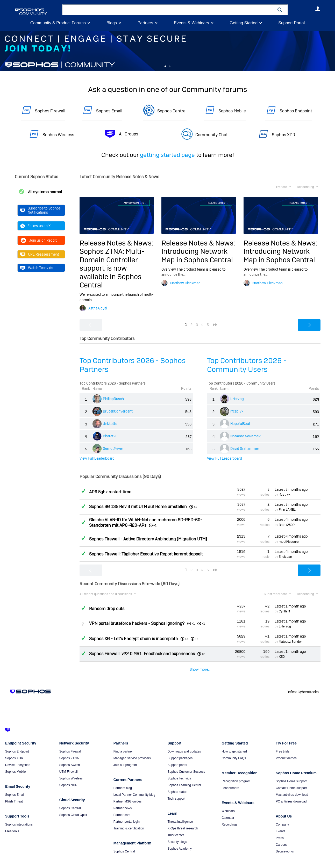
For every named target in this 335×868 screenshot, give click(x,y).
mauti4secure (289, 542)
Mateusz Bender (290, 642)
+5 (197, 639)
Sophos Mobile (232, 111)
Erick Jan (285, 557)
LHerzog (237, 399)
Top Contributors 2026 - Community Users (247, 365)
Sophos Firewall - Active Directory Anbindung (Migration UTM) (148, 539)
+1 (195, 507)
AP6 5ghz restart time (110, 492)
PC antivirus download (291, 792)
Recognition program (236, 772)
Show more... (200, 669)
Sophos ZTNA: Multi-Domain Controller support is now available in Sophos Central (112, 268)
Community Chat (212, 135)
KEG (282, 657)
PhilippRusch (113, 399)
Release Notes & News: (116, 243)
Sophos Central (172, 111)
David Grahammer (245, 449)
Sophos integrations (19, 815)
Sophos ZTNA (69, 749)
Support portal (177, 755)
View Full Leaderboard (97, 458)
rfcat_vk (237, 411)
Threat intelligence (180, 812)
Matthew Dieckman (185, 283)
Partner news (123, 799)
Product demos (286, 749)
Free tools (12, 822)
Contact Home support (291, 778)
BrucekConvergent (118, 411)
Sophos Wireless (58, 135)
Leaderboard (230, 778)
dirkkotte (110, 424)
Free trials (283, 742)
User (318, 9)
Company (282, 815)
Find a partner (123, 742)
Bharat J (110, 436)
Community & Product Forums (58, 23)
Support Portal (291, 23)
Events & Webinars (191, 23)
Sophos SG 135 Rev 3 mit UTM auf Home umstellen (138, 507)
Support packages (180, 749)
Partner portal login (127, 812)
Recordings (229, 815)
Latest (291, 489)
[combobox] (167, 10)
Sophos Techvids (179, 769)
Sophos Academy (179, 839)
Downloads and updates (184, 742)
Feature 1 (169, 67)
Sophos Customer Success (186, 762)
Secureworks (285, 842)
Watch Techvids (37, 268)
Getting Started (244, 23)
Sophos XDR (284, 135)
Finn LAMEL (287, 510)
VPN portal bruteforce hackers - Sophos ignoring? (137, 623)
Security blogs (177, 832)
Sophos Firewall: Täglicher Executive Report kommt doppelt (146, 554)
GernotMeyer (113, 449)
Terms (30, 861)
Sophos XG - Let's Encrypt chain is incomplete (133, 638)
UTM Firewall (69, 762)
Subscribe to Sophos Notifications (40, 210)
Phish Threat (14, 792)
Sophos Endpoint (296, 111)
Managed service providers (132, 749)
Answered (83, 491)
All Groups (129, 134)
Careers (281, 835)
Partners (145, 23)
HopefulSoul (240, 424)
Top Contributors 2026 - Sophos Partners (133, 365)
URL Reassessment (40, 254)
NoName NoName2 (245, 436)
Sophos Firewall (50, 111)
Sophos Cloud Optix (73, 805)
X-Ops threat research (183, 819)
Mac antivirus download (292, 785)
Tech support (176, 789)
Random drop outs (107, 609)
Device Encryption (18, 755)
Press (280, 828)
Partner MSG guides (128, 792)
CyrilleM (284, 611)
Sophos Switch (70, 755)
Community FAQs (234, 749)
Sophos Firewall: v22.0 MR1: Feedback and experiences (142, 654)
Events (280, 822)
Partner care (122, 805)
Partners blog (123, 778)
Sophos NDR (68, 776)
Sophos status (177, 782)
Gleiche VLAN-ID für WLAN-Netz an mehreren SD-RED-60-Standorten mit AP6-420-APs (146, 523)
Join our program (125, 755)
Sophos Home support (291, 772)
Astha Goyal (98, 308)
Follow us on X (35, 226)
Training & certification (129, 819)
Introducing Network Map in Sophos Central (197, 255)
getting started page (167, 155)
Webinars (228, 801)
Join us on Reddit (38, 240)
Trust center (176, 826)
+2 (204, 654)
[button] (280, 10)
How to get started (234, 742)
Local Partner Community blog (134, 785)
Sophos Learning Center (184, 776)
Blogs (112, 23)
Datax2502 (287, 525)
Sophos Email (109, 111)
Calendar (228, 808)
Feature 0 (166, 67)
